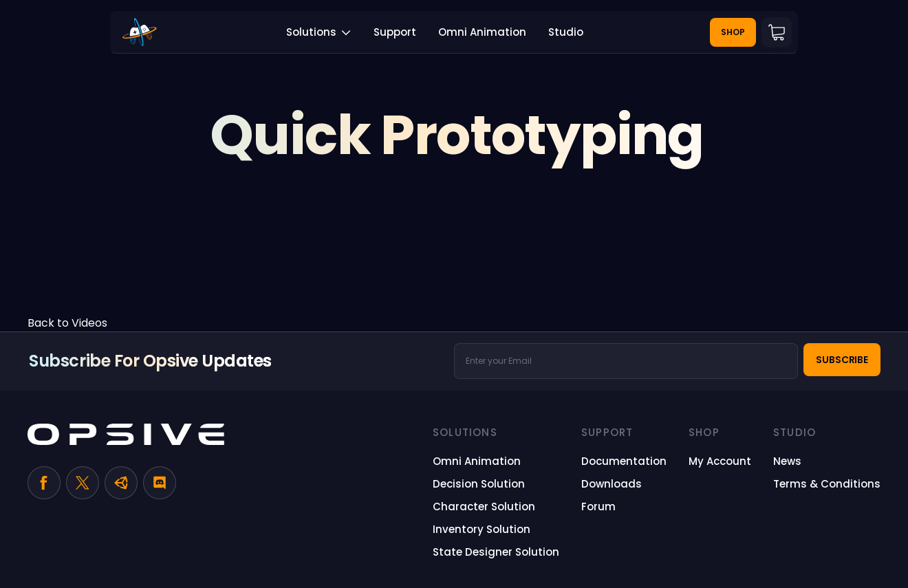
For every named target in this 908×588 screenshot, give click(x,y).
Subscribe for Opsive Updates (150, 361)
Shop (733, 32)
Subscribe (842, 360)
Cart (777, 32)
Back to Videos (67, 323)
